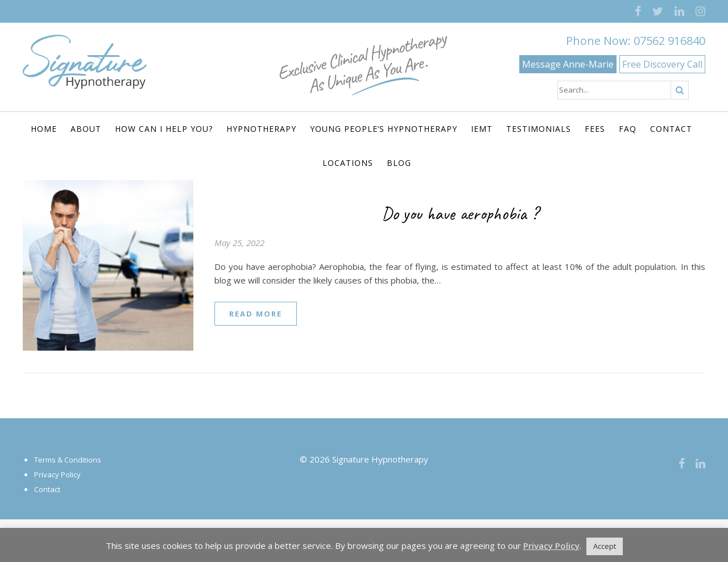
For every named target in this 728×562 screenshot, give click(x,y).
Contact (671, 129)
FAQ (628, 129)
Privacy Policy (57, 474)
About (86, 129)
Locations (348, 163)
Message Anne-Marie (568, 64)
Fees (595, 129)
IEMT (482, 129)
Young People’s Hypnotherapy (384, 129)
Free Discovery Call (662, 64)
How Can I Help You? (164, 129)
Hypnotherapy (261, 129)
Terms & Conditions (68, 460)
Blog (399, 163)
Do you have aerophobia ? (460, 213)
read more (256, 314)
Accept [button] (605, 546)
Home (44, 129)
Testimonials (539, 129)
